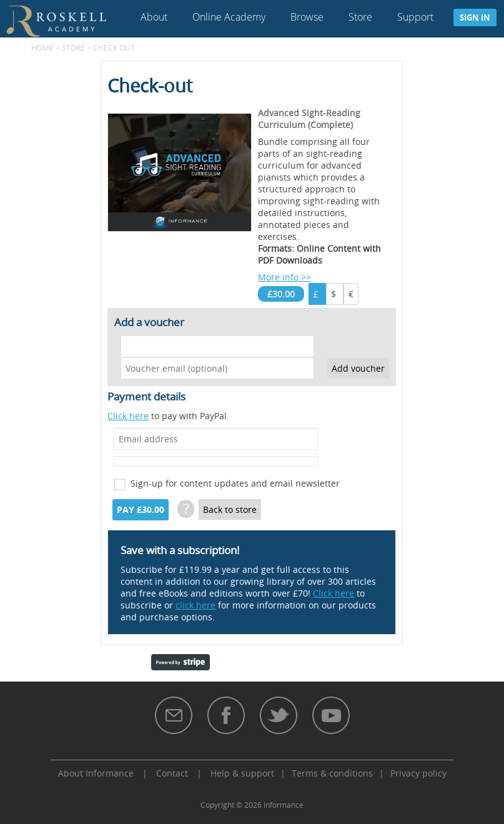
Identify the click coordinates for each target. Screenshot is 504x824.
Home (42, 47)
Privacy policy (418, 773)
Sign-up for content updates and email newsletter (235, 483)
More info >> (284, 277)
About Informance (96, 773)
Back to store (230, 509)
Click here (128, 416)
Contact (172, 773)
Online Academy (229, 17)
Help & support (242, 773)
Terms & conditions (332, 773)
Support (415, 17)
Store (360, 17)
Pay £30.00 (141, 510)
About (154, 17)
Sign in (475, 17)
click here (195, 605)
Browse (307, 17)
